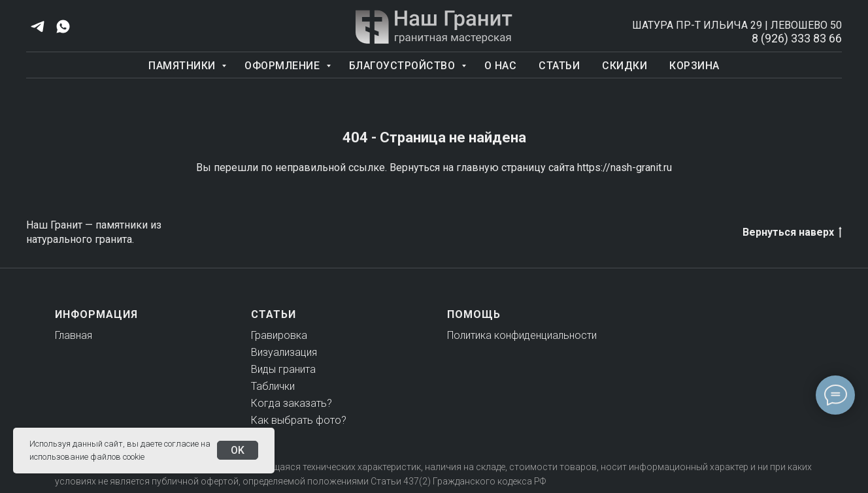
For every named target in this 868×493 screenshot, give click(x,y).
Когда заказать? (292, 403)
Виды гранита (283, 369)
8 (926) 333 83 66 (797, 38)
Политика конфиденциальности (522, 335)
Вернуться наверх (792, 233)
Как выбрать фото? (299, 420)
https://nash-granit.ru (625, 167)
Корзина (694, 66)
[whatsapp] (63, 26)
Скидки (625, 66)
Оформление (284, 66)
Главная (74, 335)
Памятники (183, 66)
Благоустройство (404, 66)
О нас (501, 66)
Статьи (559, 66)
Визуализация (284, 352)
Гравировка (279, 335)
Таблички (273, 386)
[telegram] (38, 26)
